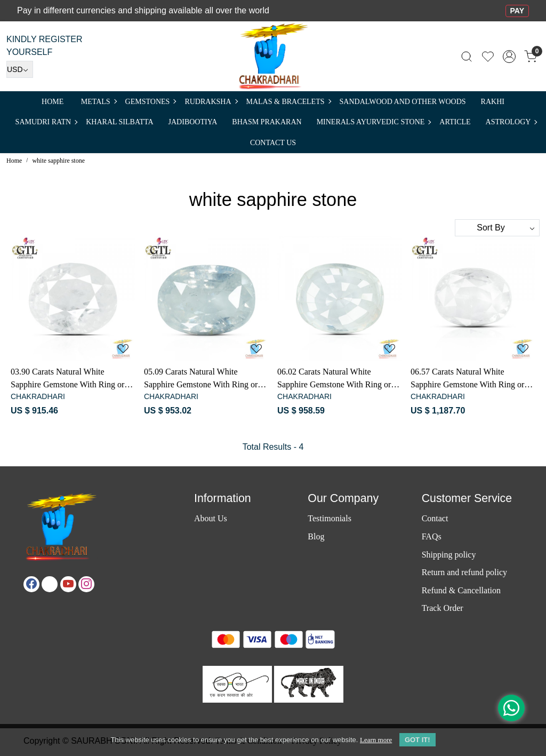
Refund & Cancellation (461, 590)
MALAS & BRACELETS (288, 102)
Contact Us (273, 143)
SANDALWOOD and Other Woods (403, 102)
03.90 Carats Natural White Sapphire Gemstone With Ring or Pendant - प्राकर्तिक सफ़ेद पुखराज (67, 379)
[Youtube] (68, 584)
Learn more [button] (376, 740)
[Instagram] (86, 584)
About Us (211, 518)
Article (455, 122)
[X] (50, 584)
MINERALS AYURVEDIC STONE (374, 122)
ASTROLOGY (511, 122)
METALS (99, 102)
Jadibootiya (193, 122)
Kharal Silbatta (119, 122)
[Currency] (20, 69)
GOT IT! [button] (417, 740)
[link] (467, 56)
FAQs (432, 536)
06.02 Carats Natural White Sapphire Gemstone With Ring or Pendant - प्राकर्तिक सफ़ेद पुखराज (334, 379)
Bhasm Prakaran (267, 122)
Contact (435, 518)
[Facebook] (31, 584)
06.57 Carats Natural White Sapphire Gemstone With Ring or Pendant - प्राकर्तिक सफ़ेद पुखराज (467, 379)
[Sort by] (497, 228)
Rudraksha (211, 102)
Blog (316, 536)
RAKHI (493, 102)
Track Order (443, 608)
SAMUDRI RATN (46, 122)
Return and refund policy (464, 572)
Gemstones (151, 102)
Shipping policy (449, 555)
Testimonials (330, 518)
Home (53, 102)
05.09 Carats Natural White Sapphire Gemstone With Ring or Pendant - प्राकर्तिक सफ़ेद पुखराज (201, 379)
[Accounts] (509, 57)
